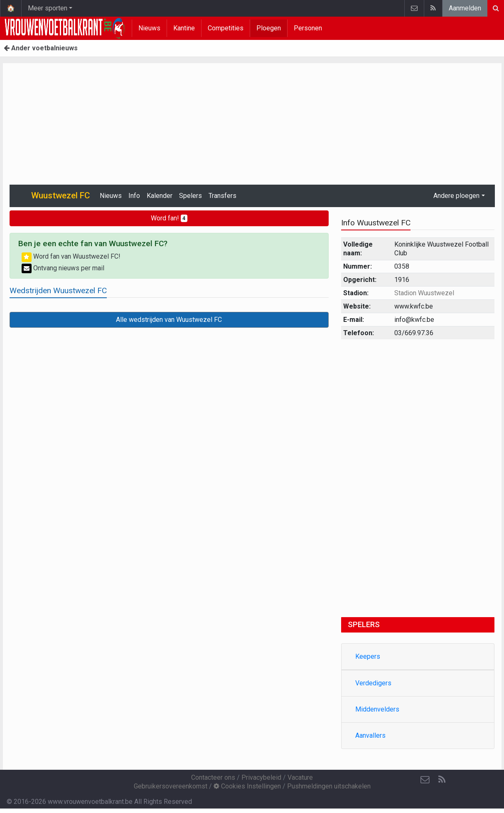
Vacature (300, 777)
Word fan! (169, 218)
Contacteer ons (213, 777)
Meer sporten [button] (48, 8)
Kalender (160, 196)
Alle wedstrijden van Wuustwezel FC (169, 320)
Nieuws (149, 28)
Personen (308, 28)
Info (134, 196)
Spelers (191, 196)
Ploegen (269, 28)
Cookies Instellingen (247, 786)
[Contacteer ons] (425, 780)
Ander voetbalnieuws (41, 48)
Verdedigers (373, 683)
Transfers (222, 196)
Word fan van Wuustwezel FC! (71, 256)
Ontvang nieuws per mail (63, 268)
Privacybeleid (261, 777)
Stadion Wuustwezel (424, 293)
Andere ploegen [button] (456, 196)
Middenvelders (377, 709)
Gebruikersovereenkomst (171, 786)
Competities (226, 28)
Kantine (184, 28)
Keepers (368, 656)
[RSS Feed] (442, 780)
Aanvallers (370, 735)
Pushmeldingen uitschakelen (329, 786)
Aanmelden (465, 8)
